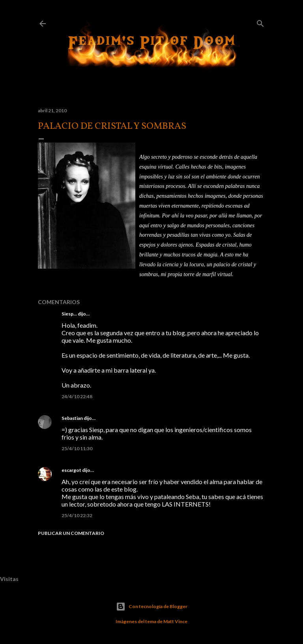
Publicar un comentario (71, 533)
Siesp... (69, 314)
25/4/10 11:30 (77, 448)
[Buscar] (260, 22)
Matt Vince (175, 621)
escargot (71, 470)
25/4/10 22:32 (77, 515)
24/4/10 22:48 (77, 396)
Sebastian (72, 418)
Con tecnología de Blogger (152, 607)
